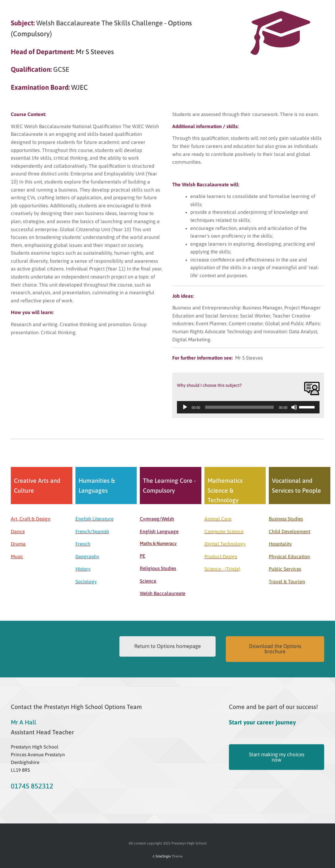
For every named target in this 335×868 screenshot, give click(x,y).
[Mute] (294, 407)
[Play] (185, 407)
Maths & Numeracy (158, 543)
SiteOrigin (163, 856)
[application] (248, 407)
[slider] (239, 407)
